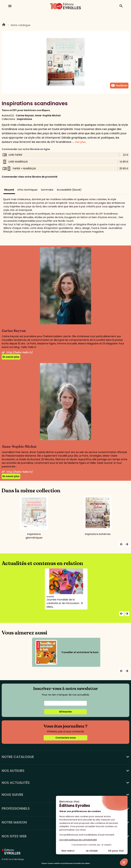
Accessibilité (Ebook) (69, 190)
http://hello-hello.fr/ (17, 352)
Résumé (9, 190)
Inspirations (24, 119)
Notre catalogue (21, 25)
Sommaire (47, 190)
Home (4, 25)
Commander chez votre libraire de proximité (30, 177)
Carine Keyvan (25, 115)
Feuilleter (119, 86)
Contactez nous (66, 738)
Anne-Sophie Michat (48, 115)
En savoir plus (11, 357)
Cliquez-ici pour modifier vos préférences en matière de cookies (66, 863)
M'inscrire (65, 712)
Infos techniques (28, 190)
